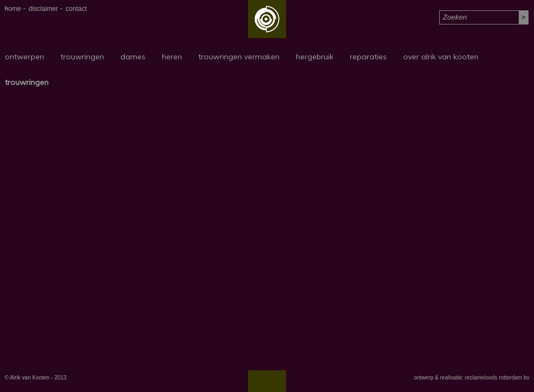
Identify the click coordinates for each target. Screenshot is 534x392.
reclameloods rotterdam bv (497, 378)
